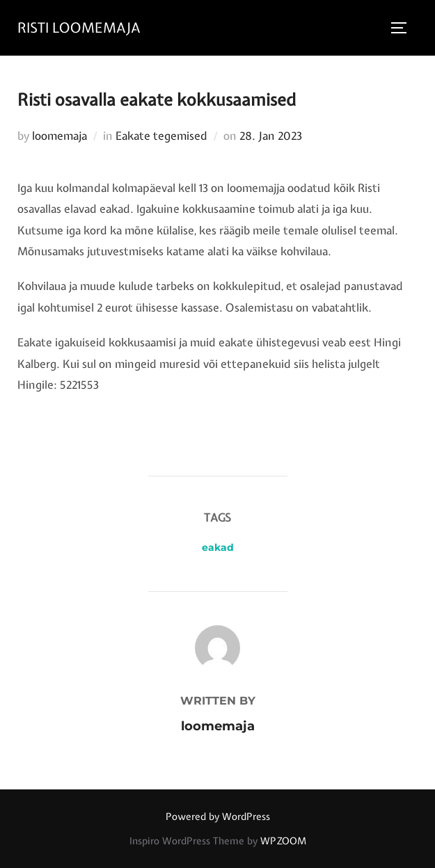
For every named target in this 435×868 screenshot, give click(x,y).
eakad (218, 547)
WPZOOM (283, 841)
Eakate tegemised (161, 136)
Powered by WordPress (218, 817)
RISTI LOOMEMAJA (79, 27)
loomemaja (60, 136)
